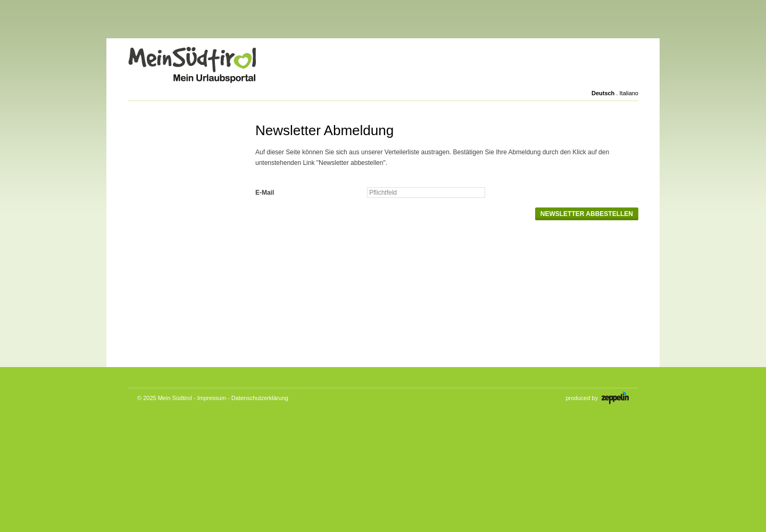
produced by (597, 398)
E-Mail (265, 193)
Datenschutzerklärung (260, 398)
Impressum (212, 398)
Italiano (629, 93)
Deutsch (603, 93)
